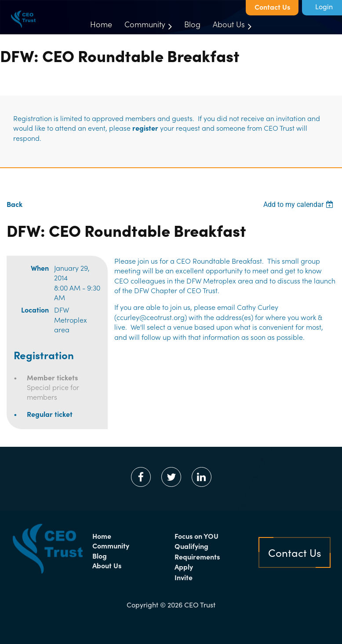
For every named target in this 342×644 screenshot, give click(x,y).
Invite (184, 577)
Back (15, 204)
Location (35, 309)
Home (102, 536)
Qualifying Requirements (197, 551)
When (40, 268)
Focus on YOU (196, 536)
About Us (107, 565)
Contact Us (272, 7)
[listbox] (299, 204)
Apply (184, 567)
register (145, 128)
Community (111, 545)
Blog (100, 556)
